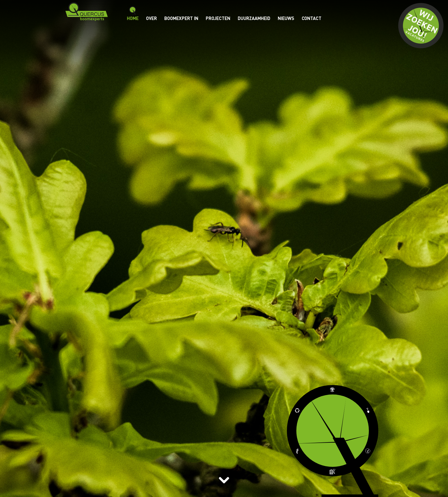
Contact (312, 18)
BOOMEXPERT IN (181, 18)
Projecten (218, 18)
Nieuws (286, 18)
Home (133, 18)
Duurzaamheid (254, 18)
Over (151, 18)
